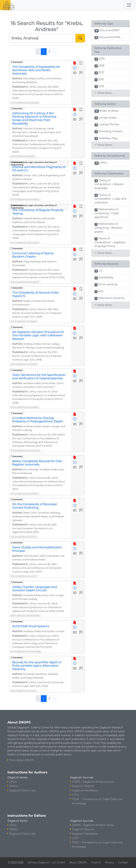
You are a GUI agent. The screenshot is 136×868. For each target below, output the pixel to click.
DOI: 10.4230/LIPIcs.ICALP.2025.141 (25, 243)
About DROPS (78, 863)
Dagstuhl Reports (83, 786)
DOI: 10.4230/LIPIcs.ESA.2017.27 (24, 537)
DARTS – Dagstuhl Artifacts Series (93, 782)
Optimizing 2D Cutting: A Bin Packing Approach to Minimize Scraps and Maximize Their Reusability (34, 118)
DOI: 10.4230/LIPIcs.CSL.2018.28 (24, 364)
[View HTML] (81, 63)
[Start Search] (80, 38)
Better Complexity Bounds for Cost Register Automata (37, 463)
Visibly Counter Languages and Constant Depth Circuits (35, 589)
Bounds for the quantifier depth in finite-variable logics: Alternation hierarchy (37, 666)
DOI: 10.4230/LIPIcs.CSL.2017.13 (23, 576)
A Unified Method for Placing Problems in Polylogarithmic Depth (38, 420)
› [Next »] (55, 52)
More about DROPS (22, 760)
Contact (123, 863)
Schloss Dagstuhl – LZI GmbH (46, 863)
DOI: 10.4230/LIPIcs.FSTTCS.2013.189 (25, 652)
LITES (75, 795)
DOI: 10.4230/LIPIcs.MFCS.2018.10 (24, 407)
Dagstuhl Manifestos (85, 790)
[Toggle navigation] (129, 5)
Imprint (96, 863)
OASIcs (14, 786)
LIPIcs (13, 782)
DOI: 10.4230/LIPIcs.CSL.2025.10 (24, 322)
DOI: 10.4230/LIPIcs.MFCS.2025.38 (25, 103)
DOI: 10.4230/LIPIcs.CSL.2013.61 (23, 691)
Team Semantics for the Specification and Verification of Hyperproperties (39, 377)
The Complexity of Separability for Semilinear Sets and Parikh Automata (36, 70)
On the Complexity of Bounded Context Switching (35, 506)
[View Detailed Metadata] (75, 68)
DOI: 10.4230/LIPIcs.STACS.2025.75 (25, 282)
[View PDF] (75, 63)
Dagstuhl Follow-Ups (22, 790)
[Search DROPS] (42, 38)
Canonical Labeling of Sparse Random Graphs (33, 255)
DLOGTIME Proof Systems (31, 626)
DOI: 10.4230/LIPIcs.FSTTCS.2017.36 (25, 451)
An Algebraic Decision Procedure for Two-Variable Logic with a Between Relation (38, 335)
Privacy (109, 863)
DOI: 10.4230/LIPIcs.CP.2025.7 (23, 156)
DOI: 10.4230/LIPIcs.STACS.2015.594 (25, 616)
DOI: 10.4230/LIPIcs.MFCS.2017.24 (24, 494)
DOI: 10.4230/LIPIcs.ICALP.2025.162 (25, 199)
